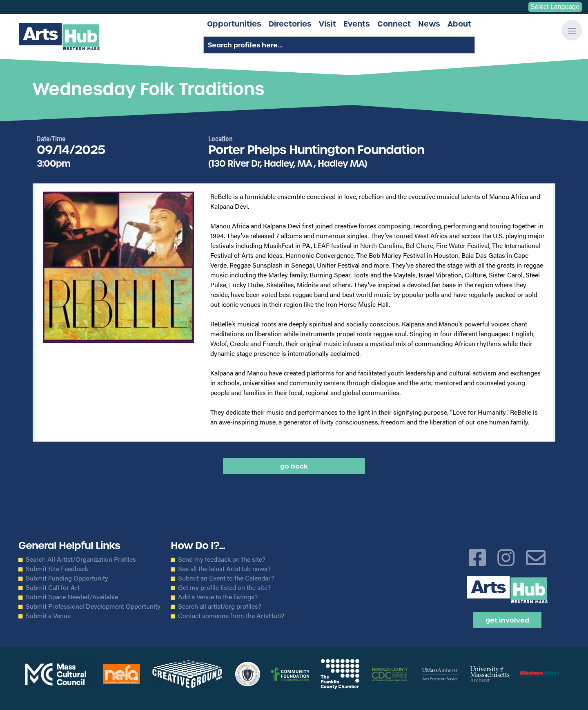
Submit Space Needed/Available (72, 597)
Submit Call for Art (53, 587)
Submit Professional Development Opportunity (93, 606)
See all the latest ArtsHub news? (224, 569)
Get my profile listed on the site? (224, 587)
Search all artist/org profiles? (220, 606)
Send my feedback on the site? (222, 559)
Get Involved (507, 620)
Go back (294, 466)
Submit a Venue (48, 616)
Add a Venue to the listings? (218, 597)
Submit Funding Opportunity (67, 578)
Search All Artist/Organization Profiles (81, 559)
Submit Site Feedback (57, 569)
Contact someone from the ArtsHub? (231, 616)
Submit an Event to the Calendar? (226, 578)
